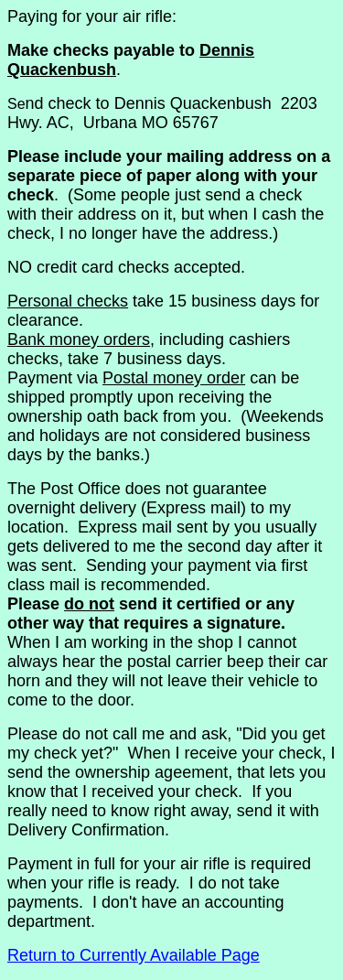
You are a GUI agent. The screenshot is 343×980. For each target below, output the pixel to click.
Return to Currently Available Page (134, 955)
